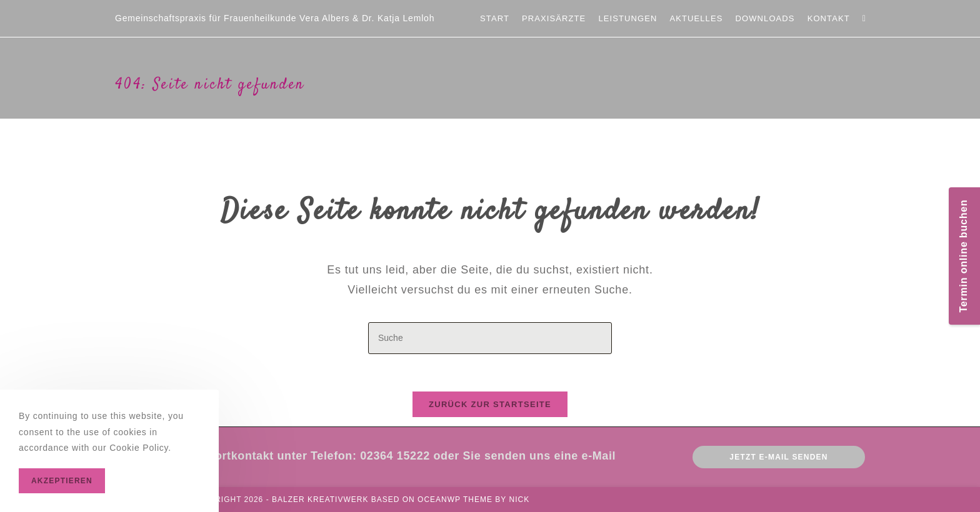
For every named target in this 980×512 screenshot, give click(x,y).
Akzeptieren (62, 481)
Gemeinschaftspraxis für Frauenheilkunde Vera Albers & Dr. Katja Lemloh (275, 18)
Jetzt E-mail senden (778, 457)
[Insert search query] (490, 338)
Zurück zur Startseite (490, 404)
